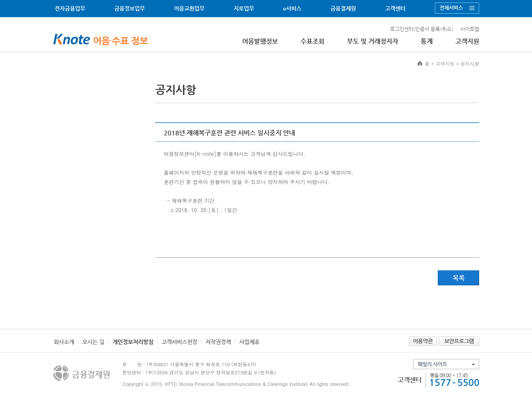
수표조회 (312, 41)
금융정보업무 (130, 8)
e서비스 (292, 8)
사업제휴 (249, 342)
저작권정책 (218, 342)
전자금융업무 (70, 8)
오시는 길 (93, 342)
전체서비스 (451, 8)
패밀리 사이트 (432, 364)
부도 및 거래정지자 (373, 41)
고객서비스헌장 (179, 342)
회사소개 (64, 342)
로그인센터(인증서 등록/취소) (422, 29)
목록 (459, 278)
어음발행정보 (260, 41)
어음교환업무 (189, 8)
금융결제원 (343, 8)
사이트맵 (470, 29)
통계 (427, 41)
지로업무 (244, 8)
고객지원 (467, 41)
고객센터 (395, 8)
